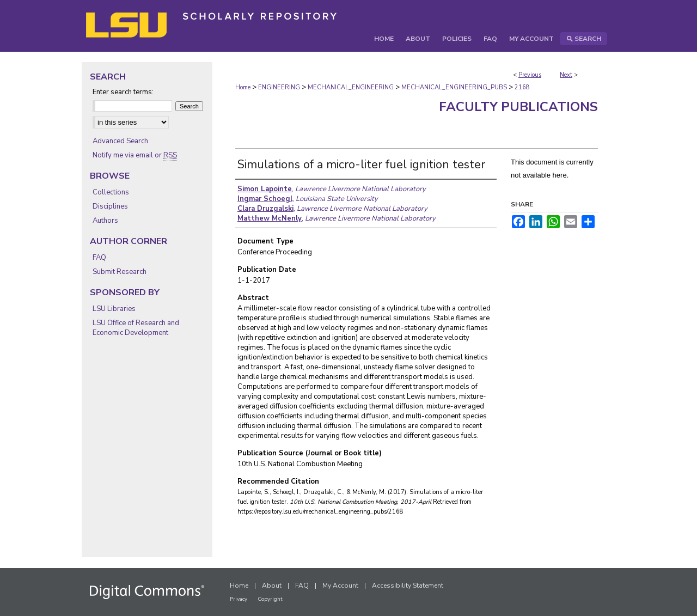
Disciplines (110, 206)
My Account (340, 585)
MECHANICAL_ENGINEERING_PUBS (454, 87)
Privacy (239, 599)
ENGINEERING (279, 87)
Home (243, 87)
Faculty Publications (518, 107)
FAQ (99, 258)
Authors (105, 221)
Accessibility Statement (408, 585)
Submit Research (120, 272)
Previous (530, 75)
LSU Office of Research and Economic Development (136, 328)
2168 (522, 87)
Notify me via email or (135, 155)
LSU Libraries (114, 309)
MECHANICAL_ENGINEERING (351, 87)
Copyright (270, 599)
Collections (111, 192)
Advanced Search (120, 141)
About (272, 585)
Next (566, 75)
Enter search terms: (123, 92)
